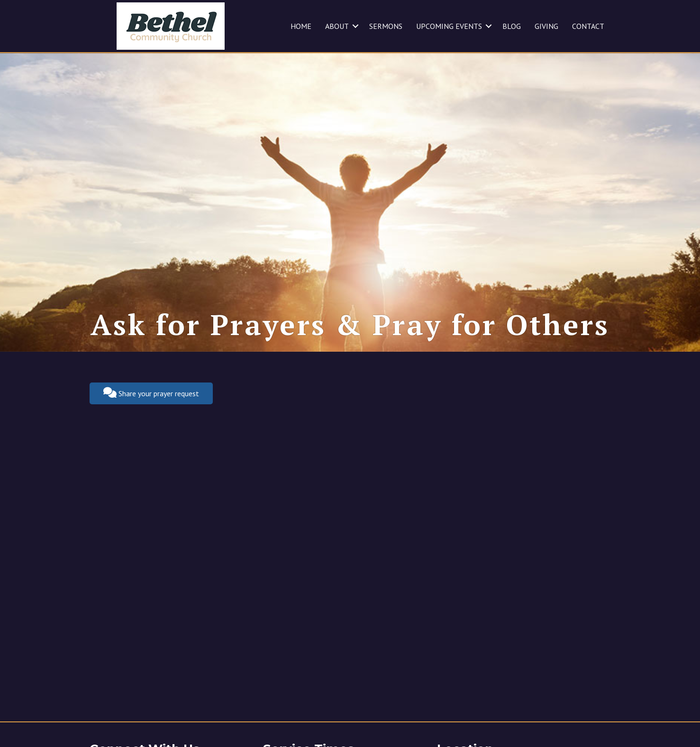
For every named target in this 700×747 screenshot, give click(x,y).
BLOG (512, 26)
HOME (301, 26)
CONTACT (588, 26)
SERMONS (386, 26)
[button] (355, 26)
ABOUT (337, 26)
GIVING (546, 26)
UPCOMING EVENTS (449, 26)
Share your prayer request (151, 393)
